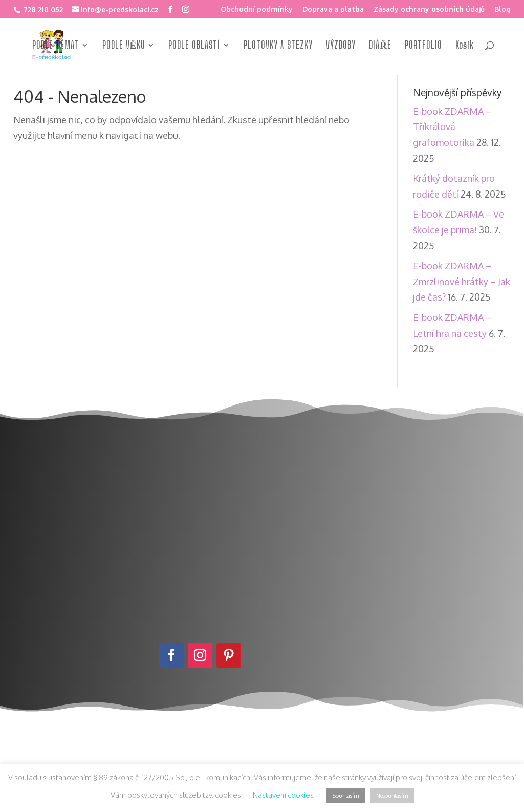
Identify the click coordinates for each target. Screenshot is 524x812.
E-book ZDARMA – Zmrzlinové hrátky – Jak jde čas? (462, 281)
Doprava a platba (333, 9)
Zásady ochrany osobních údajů (429, 9)
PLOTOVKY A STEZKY (278, 46)
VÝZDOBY (341, 46)
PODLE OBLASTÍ (194, 46)
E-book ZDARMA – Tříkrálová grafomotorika (452, 127)
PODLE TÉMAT (56, 46)
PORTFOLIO (423, 46)
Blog (503, 9)
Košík (465, 46)
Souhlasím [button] (346, 796)
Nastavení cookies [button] (283, 795)
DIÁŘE (380, 46)
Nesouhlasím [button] (392, 796)
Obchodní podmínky (257, 9)
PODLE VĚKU (124, 46)
